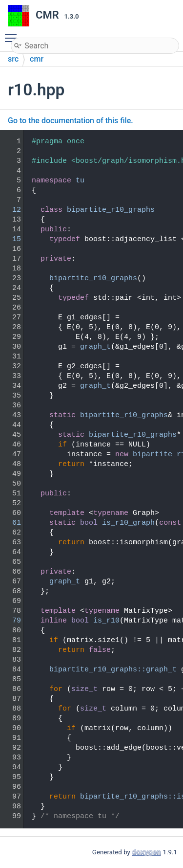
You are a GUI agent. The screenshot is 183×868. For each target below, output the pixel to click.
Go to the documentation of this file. (71, 121)
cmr (37, 59)
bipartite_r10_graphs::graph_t (113, 670)
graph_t (95, 347)
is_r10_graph (128, 523)
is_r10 (106, 621)
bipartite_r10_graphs (111, 210)
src (13, 59)
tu (80, 181)
